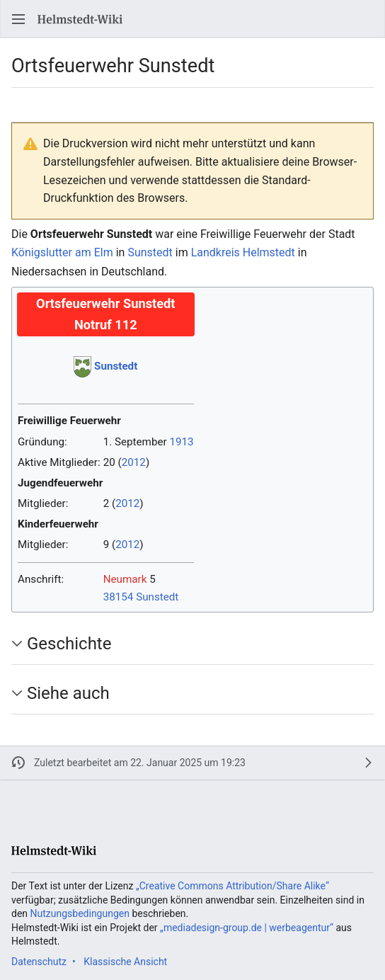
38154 (119, 597)
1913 (181, 442)
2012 (134, 462)
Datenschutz (39, 962)
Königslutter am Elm (62, 252)
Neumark (125, 579)
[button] (18, 19)
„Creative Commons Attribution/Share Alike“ (232, 886)
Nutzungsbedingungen (80, 913)
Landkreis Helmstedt (243, 252)
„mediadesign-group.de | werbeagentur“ (247, 928)
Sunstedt (150, 252)
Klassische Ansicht (125, 962)
